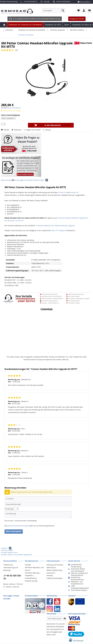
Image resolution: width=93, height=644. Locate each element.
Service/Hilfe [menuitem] (84, 2)
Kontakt (47, 2)
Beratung (17, 180)
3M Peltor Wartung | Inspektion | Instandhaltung (33, 576)
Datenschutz (51, 567)
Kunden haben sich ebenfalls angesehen (17, 555)
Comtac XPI (74, 192)
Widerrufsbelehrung (54, 570)
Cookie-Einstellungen (55, 578)
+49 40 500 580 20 (30, 2)
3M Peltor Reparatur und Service (34, 569)
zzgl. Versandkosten (14, 108)
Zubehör (6, 548)
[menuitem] (54, 10)
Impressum (51, 573)
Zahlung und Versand (55, 565)
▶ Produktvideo (28, 180)
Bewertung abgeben (14, 531)
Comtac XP (62, 192)
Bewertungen (41, 180)
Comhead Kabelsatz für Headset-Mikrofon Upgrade (56, 226)
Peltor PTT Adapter (58, 230)
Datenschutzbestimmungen (18, 526)
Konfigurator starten (77, 19)
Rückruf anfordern (63, 2)
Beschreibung (6, 180)
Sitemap (50, 575)
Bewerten (17, 130)
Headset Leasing (31, 581)
